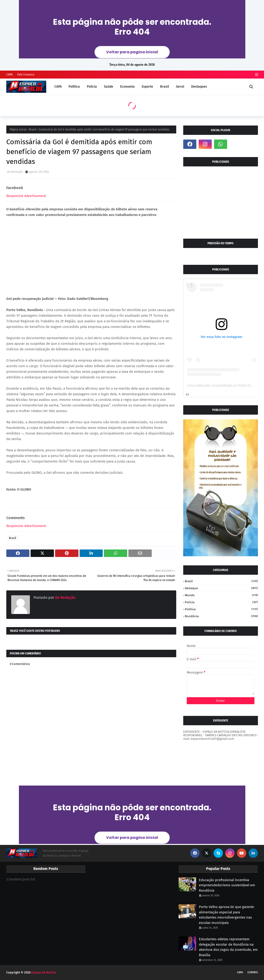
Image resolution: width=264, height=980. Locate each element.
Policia (221, 602)
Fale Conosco (26, 75)
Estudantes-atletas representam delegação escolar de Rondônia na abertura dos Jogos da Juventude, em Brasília (228, 947)
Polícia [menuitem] (92, 87)
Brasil (33, 129)
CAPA (9, 75)
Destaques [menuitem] (199, 87)
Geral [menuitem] (180, 87)
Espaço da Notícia (44, 972)
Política (221, 609)
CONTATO (253, 972)
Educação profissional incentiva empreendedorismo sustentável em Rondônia (227, 885)
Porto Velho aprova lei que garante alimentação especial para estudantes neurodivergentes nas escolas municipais (226, 915)
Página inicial (18, 129)
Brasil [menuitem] (165, 87)
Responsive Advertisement (26, 196)
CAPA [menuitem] (58, 87)
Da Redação (15, 172)
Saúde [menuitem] (109, 87)
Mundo (221, 595)
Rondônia (221, 616)
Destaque (221, 588)
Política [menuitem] (74, 87)
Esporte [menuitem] (147, 87)
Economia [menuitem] (127, 87)
